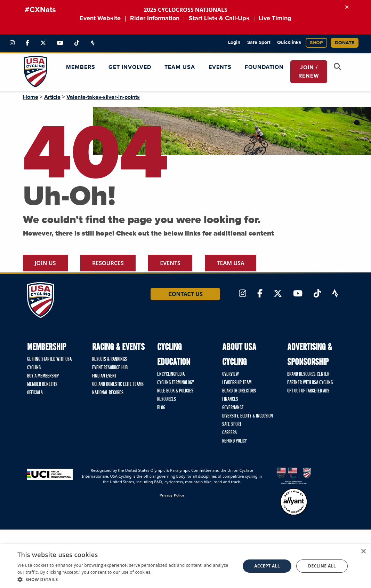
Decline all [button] (322, 566)
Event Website (100, 18)
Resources (108, 263)
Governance (233, 408)
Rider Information (155, 18)
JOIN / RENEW (309, 72)
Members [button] (81, 67)
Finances (230, 399)
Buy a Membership (43, 376)
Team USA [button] (180, 67)
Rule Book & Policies (175, 391)
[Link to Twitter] (43, 43)
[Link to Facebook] (27, 43)
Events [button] (220, 67)
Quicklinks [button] (289, 42)
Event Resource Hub (110, 368)
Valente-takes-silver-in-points (103, 97)
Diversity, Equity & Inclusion (248, 416)
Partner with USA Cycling (310, 383)
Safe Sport (259, 42)
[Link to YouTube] (60, 43)
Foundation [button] (264, 67)
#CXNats (40, 10)
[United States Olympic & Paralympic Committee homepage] (294, 476)
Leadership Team (237, 383)
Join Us (45, 263)
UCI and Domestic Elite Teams (118, 384)
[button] (126, 579)
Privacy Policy (172, 495)
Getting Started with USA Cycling (49, 364)
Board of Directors (239, 391)
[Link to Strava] (92, 43)
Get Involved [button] (130, 67)
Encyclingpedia (171, 374)
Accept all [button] (267, 566)
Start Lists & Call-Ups (219, 18)
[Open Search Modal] (338, 67)
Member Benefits (42, 384)
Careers (229, 433)
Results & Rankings (110, 359)
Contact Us (185, 294)
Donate (345, 43)
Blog (161, 408)
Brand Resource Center (308, 374)
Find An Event (104, 376)
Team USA (230, 263)
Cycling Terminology (176, 383)
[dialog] (185, 566)
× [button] (363, 552)
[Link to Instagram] (12, 43)
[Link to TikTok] (77, 43)
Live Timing (275, 18)
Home (31, 97)
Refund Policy (235, 441)
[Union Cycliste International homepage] (50, 474)
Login (234, 42)
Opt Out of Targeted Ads (308, 391)
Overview (231, 374)
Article (52, 97)
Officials (35, 393)
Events (170, 263)
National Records (108, 393)
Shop (316, 43)
